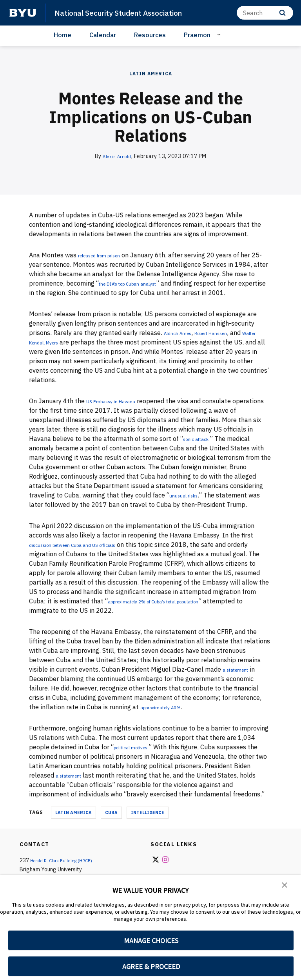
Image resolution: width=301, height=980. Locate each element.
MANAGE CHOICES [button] (151, 941)
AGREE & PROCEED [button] (151, 966)
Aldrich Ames (183, 333)
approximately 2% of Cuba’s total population (173, 601)
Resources (150, 35)
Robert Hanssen (228, 333)
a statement (241, 669)
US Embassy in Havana (119, 401)
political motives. (139, 747)
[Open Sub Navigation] (220, 35)
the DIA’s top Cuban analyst (139, 283)
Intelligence (148, 812)
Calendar (103, 35)
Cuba (111, 812)
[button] (285, 886)
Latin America (151, 74)
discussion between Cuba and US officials (89, 545)
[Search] (265, 13)
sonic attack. (201, 439)
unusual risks (188, 495)
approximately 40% (169, 707)
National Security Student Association (127, 13)
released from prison (108, 255)
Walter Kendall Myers (60, 342)
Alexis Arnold (117, 156)
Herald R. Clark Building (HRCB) (68, 860)
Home (63, 35)
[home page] (23, 13)
